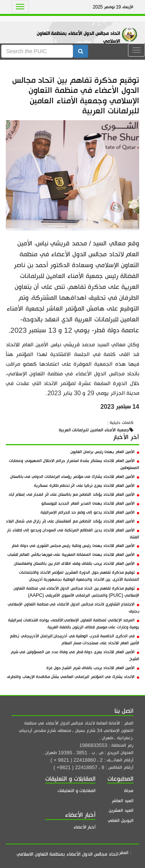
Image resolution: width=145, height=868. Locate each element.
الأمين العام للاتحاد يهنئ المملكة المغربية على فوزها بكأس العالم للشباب (73, 555)
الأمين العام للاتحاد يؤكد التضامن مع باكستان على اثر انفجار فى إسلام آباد (74, 495)
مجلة (129, 791)
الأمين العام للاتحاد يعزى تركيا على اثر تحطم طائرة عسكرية (87, 486)
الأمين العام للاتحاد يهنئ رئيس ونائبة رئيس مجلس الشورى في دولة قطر (75, 546)
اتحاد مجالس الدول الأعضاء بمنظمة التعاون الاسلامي (78, 37)
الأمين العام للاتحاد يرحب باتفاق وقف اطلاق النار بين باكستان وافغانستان (77, 564)
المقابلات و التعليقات (77, 791)
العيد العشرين (121, 810)
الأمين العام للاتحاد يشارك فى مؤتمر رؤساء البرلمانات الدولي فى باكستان (75, 477)
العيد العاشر (123, 801)
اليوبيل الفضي (121, 820)
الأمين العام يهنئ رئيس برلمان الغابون (105, 452)
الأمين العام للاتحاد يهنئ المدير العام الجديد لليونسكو (90, 503)
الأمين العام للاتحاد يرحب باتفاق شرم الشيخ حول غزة (93, 668)
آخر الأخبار (126, 437)
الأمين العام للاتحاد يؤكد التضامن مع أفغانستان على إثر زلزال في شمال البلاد (72, 521)
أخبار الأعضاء (85, 827)
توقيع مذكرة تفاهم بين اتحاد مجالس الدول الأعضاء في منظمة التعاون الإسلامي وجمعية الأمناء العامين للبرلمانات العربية (76, 95)
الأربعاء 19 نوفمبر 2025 (113, 7)
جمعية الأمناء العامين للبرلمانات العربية (94, 430)
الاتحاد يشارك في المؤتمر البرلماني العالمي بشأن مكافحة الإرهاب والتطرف (73, 677)
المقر (124, 853)
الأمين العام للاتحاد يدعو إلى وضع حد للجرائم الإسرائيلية (90, 512)
